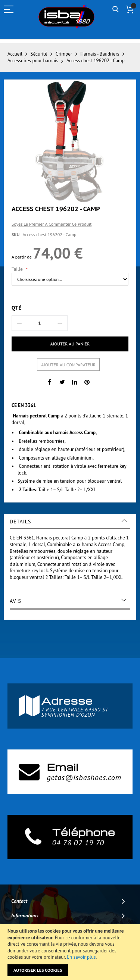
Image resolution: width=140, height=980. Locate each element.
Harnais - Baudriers (100, 54)
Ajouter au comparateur (68, 365)
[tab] (70, 522)
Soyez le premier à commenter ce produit (52, 224)
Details (20, 522)
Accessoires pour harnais (33, 61)
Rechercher (116, 10)
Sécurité (39, 54)
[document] (70, 952)
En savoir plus (81, 957)
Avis (15, 601)
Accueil (15, 54)
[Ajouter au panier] (70, 344)
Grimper (64, 54)
